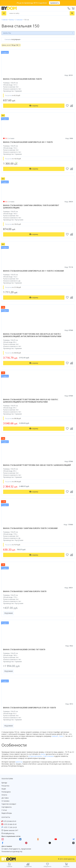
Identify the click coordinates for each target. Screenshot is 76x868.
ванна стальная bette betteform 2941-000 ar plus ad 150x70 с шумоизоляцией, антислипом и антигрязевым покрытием (32, 335)
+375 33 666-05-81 (10, 824)
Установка (5, 801)
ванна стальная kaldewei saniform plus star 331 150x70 (29, 708)
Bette (61, 736)
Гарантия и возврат (9, 804)
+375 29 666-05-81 (10, 821)
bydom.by (19, 762)
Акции (4, 789)
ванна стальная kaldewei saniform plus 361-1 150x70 (28, 142)
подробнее (42, 3)
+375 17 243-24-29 (10, 827)
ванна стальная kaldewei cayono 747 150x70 (24, 650)
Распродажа (6, 792)
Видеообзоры (7, 813)
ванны (43, 754)
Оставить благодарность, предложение (16, 849)
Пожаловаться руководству (12, 851)
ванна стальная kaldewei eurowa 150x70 (22, 79)
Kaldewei (55, 736)
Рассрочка (5, 786)
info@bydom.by (9, 833)
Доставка (5, 798)
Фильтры (7, 33)
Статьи (4, 810)
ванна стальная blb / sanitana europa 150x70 (25, 591)
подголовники (49, 756)
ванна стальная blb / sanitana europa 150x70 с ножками (30, 528)
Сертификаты (7, 807)
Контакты (6, 817)
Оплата (4, 795)
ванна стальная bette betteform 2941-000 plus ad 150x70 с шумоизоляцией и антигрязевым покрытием (31, 401)
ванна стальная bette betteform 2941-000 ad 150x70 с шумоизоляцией (37, 465)
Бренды (4, 783)
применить (54, 3)
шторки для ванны (35, 756)
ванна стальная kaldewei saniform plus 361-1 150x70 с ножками (33, 271)
